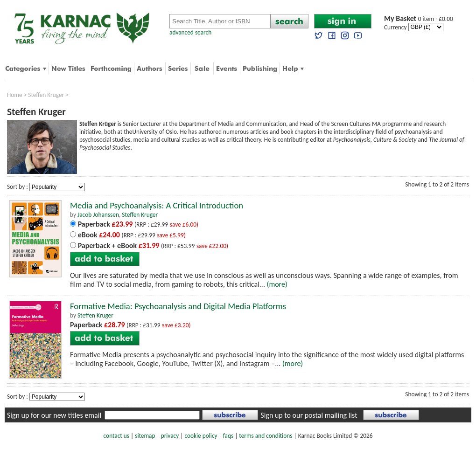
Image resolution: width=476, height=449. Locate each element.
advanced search (190, 32)
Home (15, 95)
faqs (228, 436)
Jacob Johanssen (98, 215)
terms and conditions (266, 436)
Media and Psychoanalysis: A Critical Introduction (157, 205)
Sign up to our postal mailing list (309, 415)
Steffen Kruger (46, 95)
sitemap (145, 436)
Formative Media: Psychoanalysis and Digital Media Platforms (178, 306)
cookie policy (201, 436)
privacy (170, 436)
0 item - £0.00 (419, 19)
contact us (116, 436)
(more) (277, 284)
